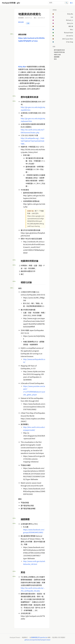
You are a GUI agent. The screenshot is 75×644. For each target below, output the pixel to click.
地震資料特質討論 (59, 52)
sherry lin (70, 23)
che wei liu (70, 36)
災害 (28, 23)
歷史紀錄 (21, 22)
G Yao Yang (70, 42)
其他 (55, 59)
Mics (72, 29)
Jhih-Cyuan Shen (68, 39)
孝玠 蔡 (71, 26)
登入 (71, 3)
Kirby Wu (70, 14)
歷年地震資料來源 (59, 50)
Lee (72, 17)
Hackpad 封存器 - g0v (11, 3)
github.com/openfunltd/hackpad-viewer (37, 640)
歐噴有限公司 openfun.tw (39, 637)
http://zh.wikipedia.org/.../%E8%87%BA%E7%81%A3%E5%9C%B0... (33, 141)
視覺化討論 (57, 55)
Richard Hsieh (68, 33)
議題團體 (57, 57)
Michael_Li (70, 20)
